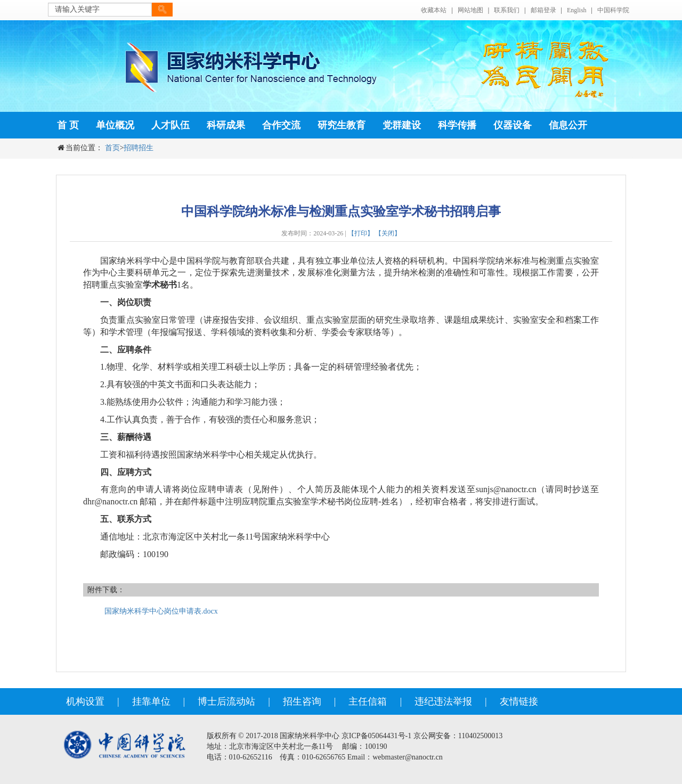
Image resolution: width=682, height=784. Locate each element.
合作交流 (281, 125)
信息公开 (568, 125)
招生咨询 (302, 701)
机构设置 (85, 701)
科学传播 (457, 125)
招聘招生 (139, 148)
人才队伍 (170, 125)
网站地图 (470, 10)
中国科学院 (613, 10)
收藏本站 (434, 10)
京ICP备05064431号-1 (376, 736)
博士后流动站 (226, 701)
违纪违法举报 (443, 701)
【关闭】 (388, 233)
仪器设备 (513, 125)
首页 (112, 148)
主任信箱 (368, 701)
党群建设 (402, 125)
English (577, 10)
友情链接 (519, 701)
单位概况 (115, 125)
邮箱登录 (543, 10)
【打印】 (361, 233)
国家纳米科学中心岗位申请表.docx (161, 611)
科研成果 (226, 125)
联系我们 (507, 10)
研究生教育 (342, 125)
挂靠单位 (151, 701)
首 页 (68, 125)
